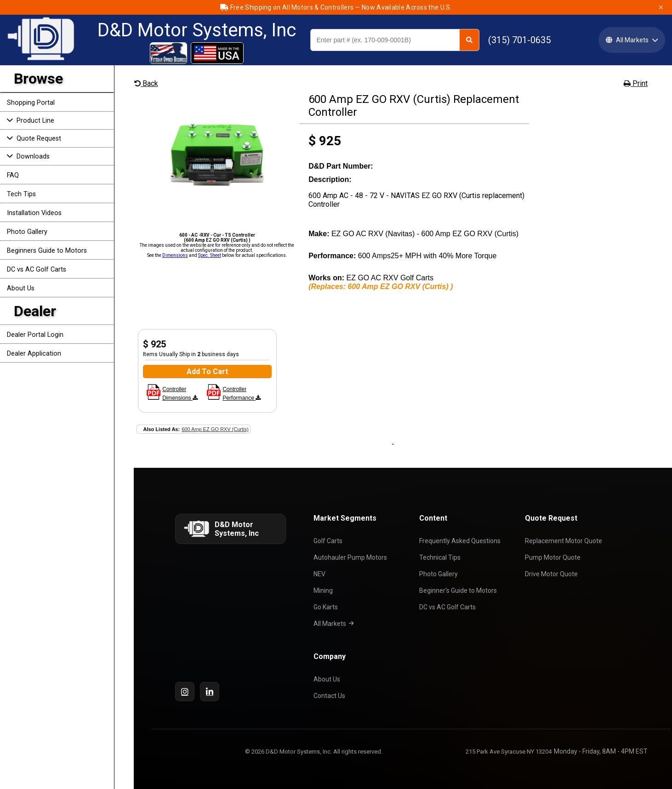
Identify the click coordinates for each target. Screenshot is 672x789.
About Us (21, 288)
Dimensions (175, 255)
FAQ (13, 175)
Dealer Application (34, 354)
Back (146, 83)
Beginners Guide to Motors (47, 251)
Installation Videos (34, 213)
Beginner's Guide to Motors (459, 590)
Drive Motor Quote (553, 574)
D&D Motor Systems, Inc (197, 30)
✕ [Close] (661, 7)
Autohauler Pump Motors (352, 557)
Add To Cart (207, 372)
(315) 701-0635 (519, 40)
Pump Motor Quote (554, 557)
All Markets (335, 624)
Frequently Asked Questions (461, 541)
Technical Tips (441, 557)
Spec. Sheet (210, 255)
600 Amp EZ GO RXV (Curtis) (215, 429)
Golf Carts (329, 541)
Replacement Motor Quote (565, 541)
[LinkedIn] (210, 692)
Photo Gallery (27, 232)
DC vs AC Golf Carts (37, 270)
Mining (325, 590)
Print (636, 83)
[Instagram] (185, 692)
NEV (321, 574)
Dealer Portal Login (35, 335)
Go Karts (327, 607)
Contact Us (331, 696)
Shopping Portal (31, 103)
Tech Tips (21, 194)
